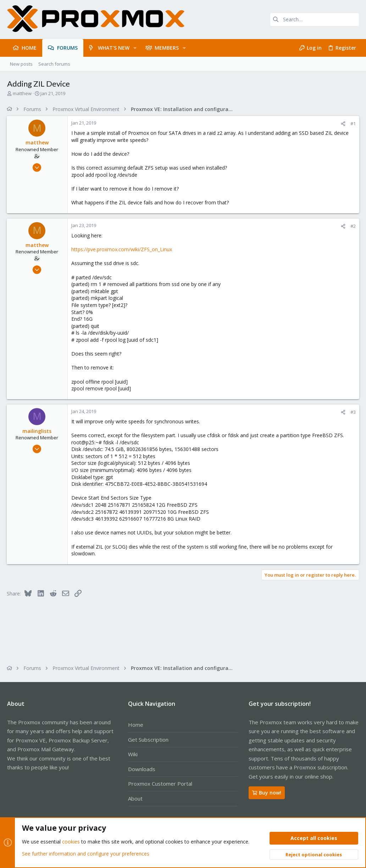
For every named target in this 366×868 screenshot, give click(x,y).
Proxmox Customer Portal (160, 784)
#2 (353, 226)
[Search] (315, 20)
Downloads (142, 769)
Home (136, 725)
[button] (135, 48)
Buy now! (267, 793)
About (135, 798)
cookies (71, 842)
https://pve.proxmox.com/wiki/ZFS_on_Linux (122, 249)
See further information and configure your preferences (86, 854)
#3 (353, 412)
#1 (353, 123)
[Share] (343, 124)
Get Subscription (148, 740)
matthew (22, 93)
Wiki (133, 754)
